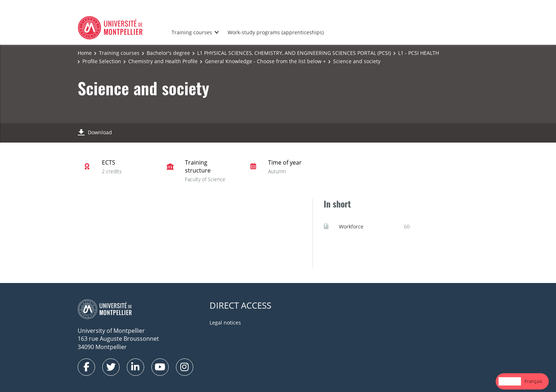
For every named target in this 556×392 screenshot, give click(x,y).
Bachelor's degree (168, 53)
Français (533, 381)
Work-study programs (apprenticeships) (276, 32)
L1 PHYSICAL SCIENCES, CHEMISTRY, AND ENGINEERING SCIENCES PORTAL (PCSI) (294, 53)
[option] (533, 381)
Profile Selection (102, 61)
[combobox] (510, 381)
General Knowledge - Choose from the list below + (265, 61)
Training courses (192, 32)
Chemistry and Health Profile (163, 61)
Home (85, 53)
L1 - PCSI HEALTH (419, 53)
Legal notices (225, 323)
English (510, 381)
